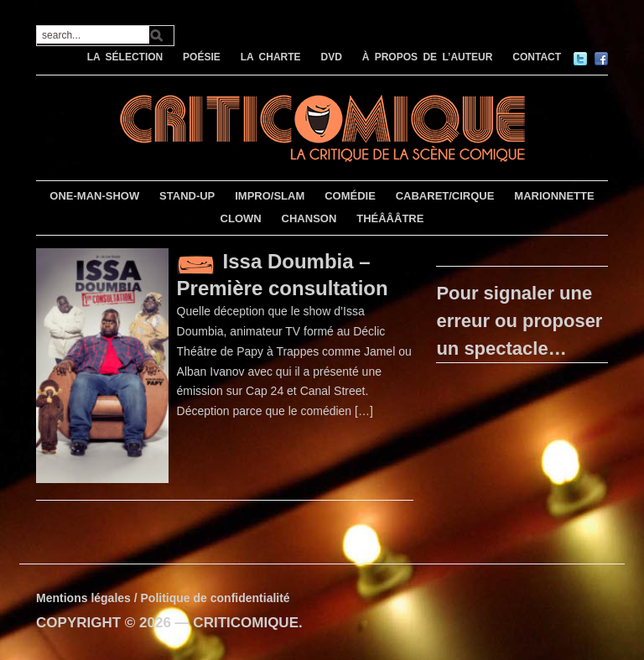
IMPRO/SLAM (270, 196)
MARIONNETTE (554, 196)
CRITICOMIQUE (246, 623)
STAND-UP (187, 196)
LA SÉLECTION (125, 57)
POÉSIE (202, 57)
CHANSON (309, 218)
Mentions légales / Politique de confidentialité (163, 598)
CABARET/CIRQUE (445, 196)
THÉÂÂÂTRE (390, 218)
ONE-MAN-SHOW (94, 196)
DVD (331, 57)
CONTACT (537, 57)
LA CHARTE (271, 57)
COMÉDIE (350, 196)
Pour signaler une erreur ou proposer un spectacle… (519, 321)
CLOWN (241, 218)
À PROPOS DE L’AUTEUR (428, 57)
